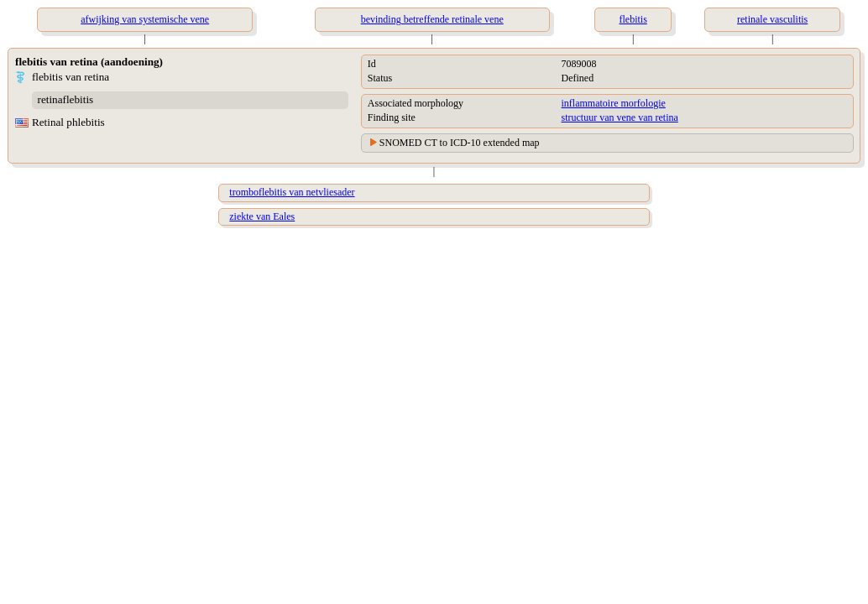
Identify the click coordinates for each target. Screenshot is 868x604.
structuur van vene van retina (620, 117)
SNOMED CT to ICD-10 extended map (460, 143)
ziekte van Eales (262, 216)
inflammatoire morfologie (614, 103)
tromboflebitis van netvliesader (292, 192)
